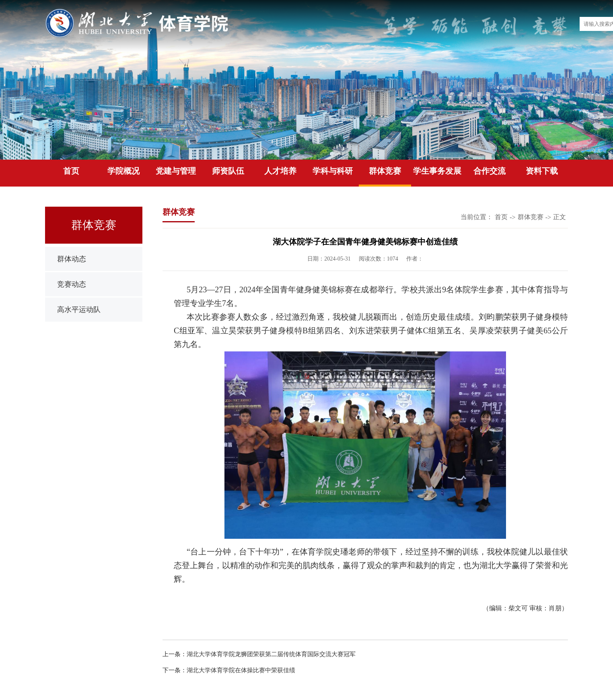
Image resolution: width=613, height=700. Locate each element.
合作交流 (490, 171)
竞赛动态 (72, 284)
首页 (71, 171)
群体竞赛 (385, 171)
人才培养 (280, 171)
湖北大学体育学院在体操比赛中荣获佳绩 (241, 670)
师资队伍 (228, 171)
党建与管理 (176, 171)
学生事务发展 (437, 171)
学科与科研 (333, 171)
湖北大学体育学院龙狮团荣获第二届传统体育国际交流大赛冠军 (271, 654)
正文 (560, 217)
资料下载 (542, 171)
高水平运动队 (79, 310)
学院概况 (123, 171)
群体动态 (72, 259)
